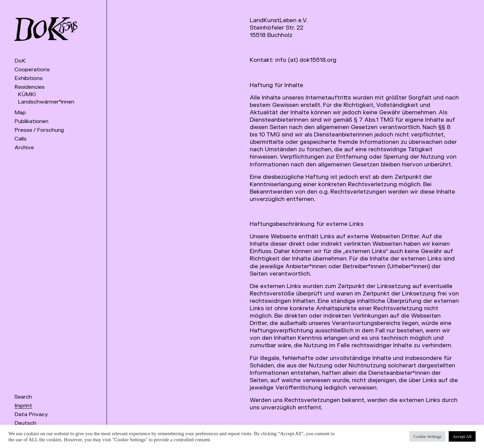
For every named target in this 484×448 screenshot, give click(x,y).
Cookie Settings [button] (427, 436)
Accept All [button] (462, 436)
